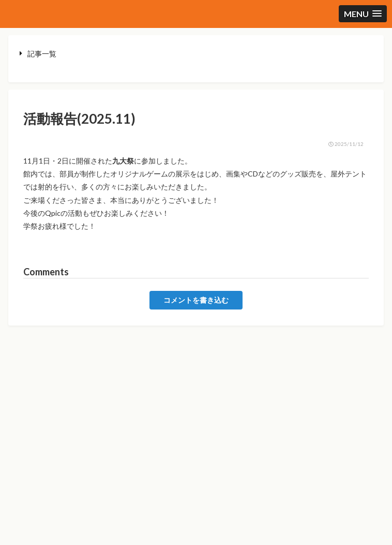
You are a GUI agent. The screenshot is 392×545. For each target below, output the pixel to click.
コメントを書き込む (196, 300)
